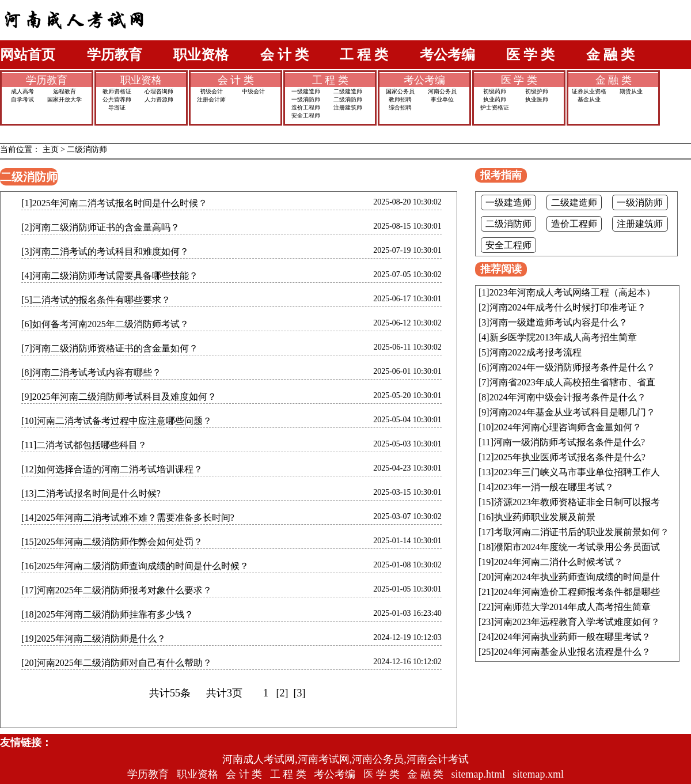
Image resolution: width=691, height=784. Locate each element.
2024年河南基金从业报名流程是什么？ (572, 652)
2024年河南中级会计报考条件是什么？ (568, 397)
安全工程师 (306, 115)
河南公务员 (442, 91)
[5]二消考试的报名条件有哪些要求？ (96, 300)
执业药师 (495, 99)
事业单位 (442, 99)
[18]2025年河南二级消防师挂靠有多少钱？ (107, 614)
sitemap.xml (539, 774)
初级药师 (495, 91)
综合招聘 (400, 107)
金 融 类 (610, 55)
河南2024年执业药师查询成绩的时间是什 (577, 577)
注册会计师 (211, 99)
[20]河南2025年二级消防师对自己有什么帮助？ (117, 663)
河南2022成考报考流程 (536, 352)
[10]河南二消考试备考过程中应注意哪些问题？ (117, 421)
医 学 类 (530, 55)
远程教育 (64, 91)
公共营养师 (117, 99)
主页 (51, 149)
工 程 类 (364, 55)
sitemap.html (479, 774)
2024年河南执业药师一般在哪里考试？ (572, 637)
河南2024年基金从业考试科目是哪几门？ (572, 412)
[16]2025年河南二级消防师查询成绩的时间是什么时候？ (135, 566)
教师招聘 (400, 99)
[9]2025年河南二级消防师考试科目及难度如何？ (119, 397)
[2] (282, 693)
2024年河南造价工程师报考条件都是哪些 (577, 592)
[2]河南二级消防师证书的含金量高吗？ (100, 227)
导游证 (117, 107)
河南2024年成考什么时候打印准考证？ (568, 307)
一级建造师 (306, 91)
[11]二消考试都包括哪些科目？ (84, 445)
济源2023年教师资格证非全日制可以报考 (577, 502)
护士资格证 (495, 107)
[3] (299, 693)
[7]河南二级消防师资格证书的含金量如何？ (110, 348)
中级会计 (253, 91)
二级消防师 (348, 99)
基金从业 (589, 99)
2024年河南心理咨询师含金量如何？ (568, 427)
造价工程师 (306, 107)
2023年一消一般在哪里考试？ (554, 487)
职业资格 (201, 55)
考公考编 (447, 55)
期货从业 (631, 91)
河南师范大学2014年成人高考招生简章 (572, 607)
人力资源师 (159, 99)
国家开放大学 (64, 99)
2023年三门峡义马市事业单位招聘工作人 (577, 472)
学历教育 (115, 55)
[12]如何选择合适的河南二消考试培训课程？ (112, 469)
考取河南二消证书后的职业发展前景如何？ (582, 532)
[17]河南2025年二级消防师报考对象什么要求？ (117, 590)
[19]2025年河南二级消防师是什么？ (94, 639)
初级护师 (537, 91)
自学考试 (22, 99)
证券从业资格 (589, 91)
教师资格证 (117, 91)
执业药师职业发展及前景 (545, 517)
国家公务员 (400, 91)
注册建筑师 (348, 107)
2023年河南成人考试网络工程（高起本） (572, 292)
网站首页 (28, 55)
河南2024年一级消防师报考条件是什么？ (572, 367)
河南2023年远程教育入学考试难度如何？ (577, 622)
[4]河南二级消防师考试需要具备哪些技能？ (110, 276)
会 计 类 (284, 55)
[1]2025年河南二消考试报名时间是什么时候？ (114, 203)
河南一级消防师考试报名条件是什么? (569, 442)
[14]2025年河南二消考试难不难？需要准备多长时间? (128, 518)
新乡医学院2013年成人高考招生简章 (563, 337)
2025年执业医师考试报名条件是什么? (570, 457)
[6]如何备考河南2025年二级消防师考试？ (105, 324)
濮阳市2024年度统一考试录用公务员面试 (577, 547)
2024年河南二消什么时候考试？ (559, 562)
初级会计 (211, 91)
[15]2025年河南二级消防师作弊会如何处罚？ (112, 542)
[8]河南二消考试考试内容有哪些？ (91, 372)
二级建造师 (348, 91)
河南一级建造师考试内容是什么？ (559, 322)
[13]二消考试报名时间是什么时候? (91, 493)
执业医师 (537, 99)
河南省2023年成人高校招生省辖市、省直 (572, 382)
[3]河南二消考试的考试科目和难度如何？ (105, 251)
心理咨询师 (159, 91)
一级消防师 (306, 99)
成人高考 (22, 91)
